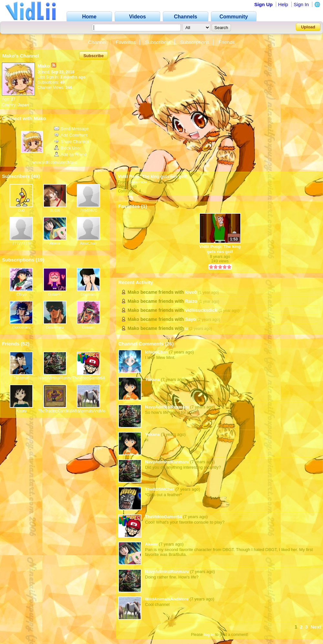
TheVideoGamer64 (88, 378)
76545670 (88, 210)
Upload (308, 27)
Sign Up (263, 4)
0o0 (21, 210)
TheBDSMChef (160, 489)
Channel (97, 42)
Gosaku (88, 327)
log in (209, 635)
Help (283, 4)
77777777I (21, 243)
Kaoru (21, 411)
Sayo (190, 319)
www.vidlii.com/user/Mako (55, 162)
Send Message (71, 129)
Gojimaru (89, 294)
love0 (191, 292)
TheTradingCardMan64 (58, 411)
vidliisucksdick (201, 310)
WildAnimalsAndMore (90, 411)
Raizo (191, 301)
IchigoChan (156, 352)
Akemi (55, 243)
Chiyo (21, 294)
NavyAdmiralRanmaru (57, 378)
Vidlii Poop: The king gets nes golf (152, 176)
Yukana (152, 379)
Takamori (21, 378)
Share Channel (71, 142)
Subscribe (94, 56)
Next (316, 627)
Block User (68, 148)
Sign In (301, 4)
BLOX (55, 210)
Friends (227, 42)
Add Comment (71, 135)
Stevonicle (138, 182)
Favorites (126, 42)
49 (36, 176)
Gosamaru (55, 327)
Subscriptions (195, 42)
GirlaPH (55, 294)
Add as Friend (70, 154)
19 (40, 260)
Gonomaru (21, 327)
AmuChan (88, 243)
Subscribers (158, 42)
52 (25, 344)
